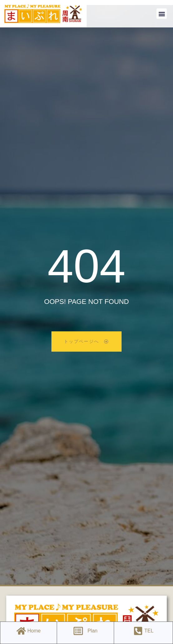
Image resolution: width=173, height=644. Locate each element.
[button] (162, 14)
